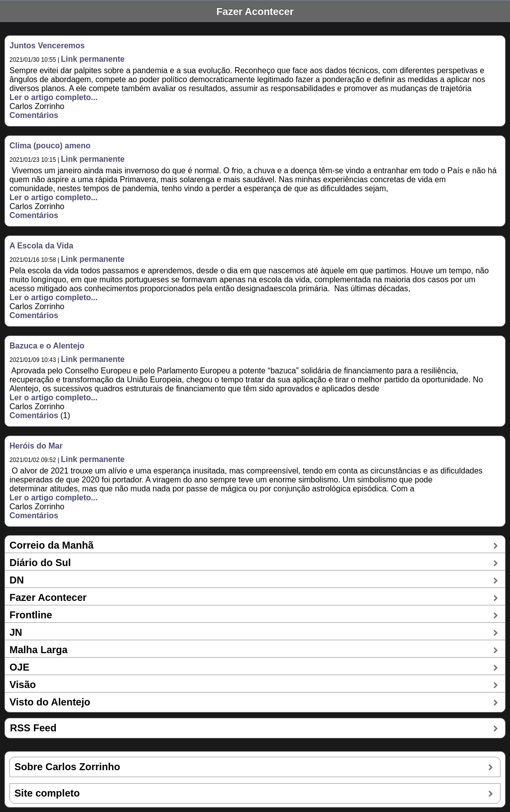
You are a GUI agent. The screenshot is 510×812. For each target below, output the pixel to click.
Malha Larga (39, 650)
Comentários (34, 115)
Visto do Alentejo (50, 702)
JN (16, 632)
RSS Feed (33, 728)
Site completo (47, 793)
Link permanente (93, 59)
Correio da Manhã (52, 545)
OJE (19, 667)
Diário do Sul (40, 563)
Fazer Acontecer (48, 597)
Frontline (31, 615)
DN (17, 580)
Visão (23, 685)
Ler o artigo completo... (54, 97)
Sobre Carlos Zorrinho (67, 767)
